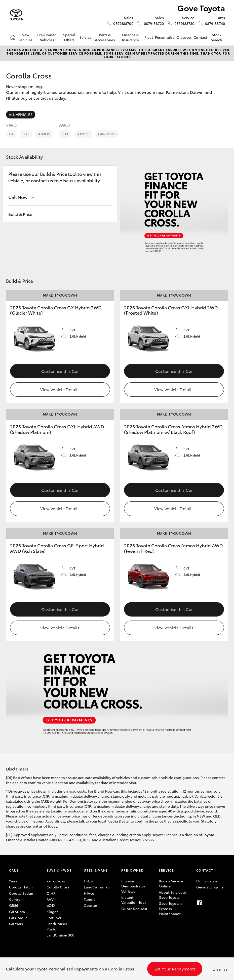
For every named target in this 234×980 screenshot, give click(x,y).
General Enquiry (210, 887)
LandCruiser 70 (97, 887)
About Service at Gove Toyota (173, 895)
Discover (184, 37)
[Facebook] (199, 903)
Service (86, 37)
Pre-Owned (132, 870)
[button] (24, 214)
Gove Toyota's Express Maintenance (171, 908)
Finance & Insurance (130, 37)
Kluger (52, 912)
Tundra (90, 899)
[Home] (13, 37)
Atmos (44, 134)
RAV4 (51, 899)
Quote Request (134, 909)
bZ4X (51, 905)
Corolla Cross (58, 887)
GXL (26, 134)
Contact (200, 37)
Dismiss (220, 969)
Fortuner (54, 918)
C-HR (51, 893)
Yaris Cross (56, 881)
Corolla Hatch (21, 887)
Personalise (165, 37)
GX (11, 134)
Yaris (13, 881)
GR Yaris (16, 924)
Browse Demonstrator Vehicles (133, 886)
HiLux (89, 881)
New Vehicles (25, 37)
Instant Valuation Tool (133, 900)
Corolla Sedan (21, 893)
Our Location (207, 881)
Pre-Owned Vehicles (47, 37)
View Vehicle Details (60, 389)
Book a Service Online (171, 883)
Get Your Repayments (175, 969)
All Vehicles (21, 114)
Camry (15, 899)
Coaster (90, 905)
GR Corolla (18, 918)
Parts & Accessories (105, 37)
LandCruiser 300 (60, 935)
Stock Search (217, 37)
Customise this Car (60, 371)
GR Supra (17, 912)
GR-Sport (107, 134)
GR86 (14, 905)
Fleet (149, 37)
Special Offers (69, 37)
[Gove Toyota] (16, 15)
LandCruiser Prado (57, 926)
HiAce (89, 893)
